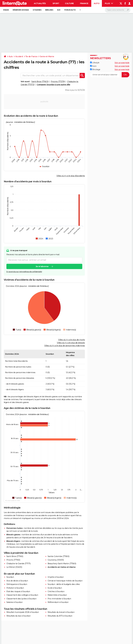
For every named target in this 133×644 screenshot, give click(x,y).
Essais (6, 10)
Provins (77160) (13, 560)
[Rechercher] (118, 10)
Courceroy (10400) (56, 560)
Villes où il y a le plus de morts (72, 340)
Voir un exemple (122, 63)
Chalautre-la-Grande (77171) (19, 564)
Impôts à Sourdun (56, 577)
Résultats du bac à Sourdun (19, 616)
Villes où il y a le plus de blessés (71, 343)
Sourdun (10, 577)
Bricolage (95, 69)
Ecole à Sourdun (55, 588)
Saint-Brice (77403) (40, 82)
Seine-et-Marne (47, 56)
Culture (69, 3)
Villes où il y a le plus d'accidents (71, 176)
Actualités (40, 3)
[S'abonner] (110, 75)
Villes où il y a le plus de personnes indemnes (65, 346)
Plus (109, 3)
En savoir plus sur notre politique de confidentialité (24, 272)
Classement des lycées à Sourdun (21, 599)
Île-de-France (32, 56)
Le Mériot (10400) (14, 567)
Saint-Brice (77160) (15, 556)
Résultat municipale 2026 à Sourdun (23, 612)
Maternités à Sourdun (57, 595)
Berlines (49, 10)
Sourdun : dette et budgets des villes (64, 584)
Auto (97, 3)
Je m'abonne (42, 267)
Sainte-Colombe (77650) (58, 556)
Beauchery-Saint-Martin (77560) (62, 564)
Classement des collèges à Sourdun (22, 595)
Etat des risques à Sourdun (18, 591)
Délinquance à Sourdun (17, 584)
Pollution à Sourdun (15, 588)
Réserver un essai (21, 10)
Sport (56, 3)
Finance (84, 3)
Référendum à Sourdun (58, 602)
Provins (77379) (58, 82)
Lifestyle (95, 63)
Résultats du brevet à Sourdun (61, 612)
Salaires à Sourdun (15, 602)
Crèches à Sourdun (56, 591)
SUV (59, 10)
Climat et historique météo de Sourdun (65, 581)
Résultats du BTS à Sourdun (60, 616)
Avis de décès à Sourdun (17, 581)
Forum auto (70, 10)
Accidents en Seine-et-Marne (62, 567)
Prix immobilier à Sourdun (59, 599)
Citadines (37, 10)
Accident (19, 56)
